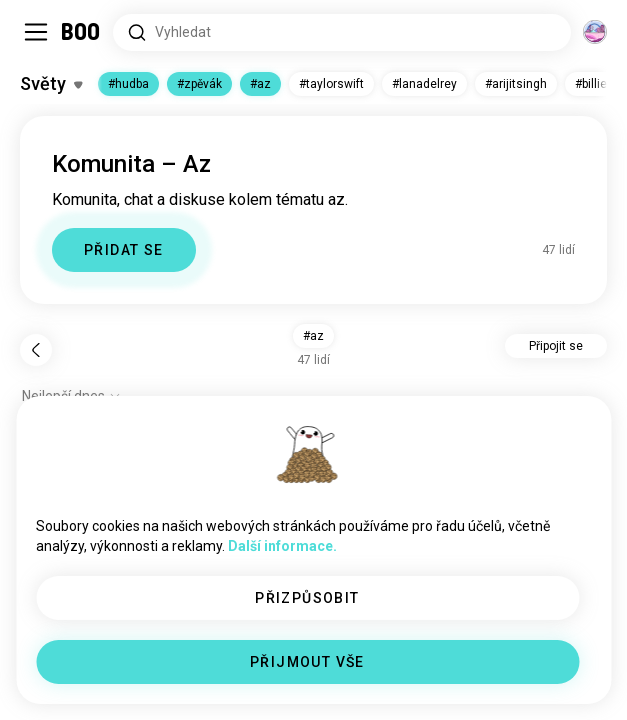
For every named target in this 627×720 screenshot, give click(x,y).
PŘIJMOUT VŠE (307, 662)
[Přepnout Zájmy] (51, 84)
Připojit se (556, 346)
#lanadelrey (424, 84)
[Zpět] (36, 350)
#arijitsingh (516, 84)
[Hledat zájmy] (342, 32)
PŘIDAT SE (124, 250)
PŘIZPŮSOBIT (307, 598)
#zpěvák (199, 84)
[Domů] (81, 32)
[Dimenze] (595, 32)
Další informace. (282, 546)
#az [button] (313, 336)
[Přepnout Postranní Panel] (36, 32)
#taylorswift (331, 84)
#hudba (128, 84)
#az (260, 84)
